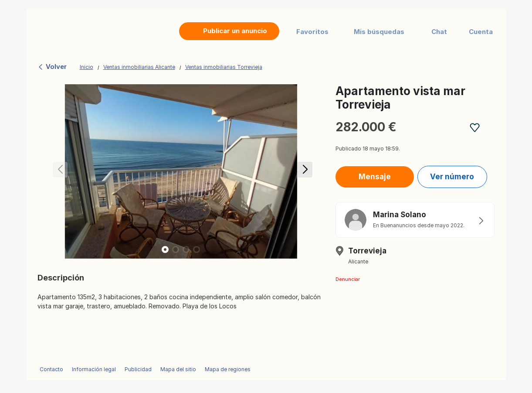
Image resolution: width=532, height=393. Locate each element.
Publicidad (138, 369)
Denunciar (348, 279)
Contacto (51, 369)
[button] (303, 171)
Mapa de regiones (228, 369)
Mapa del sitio (178, 369)
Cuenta (481, 32)
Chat (439, 32)
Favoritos (312, 32)
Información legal (94, 369)
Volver (52, 67)
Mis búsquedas (379, 32)
